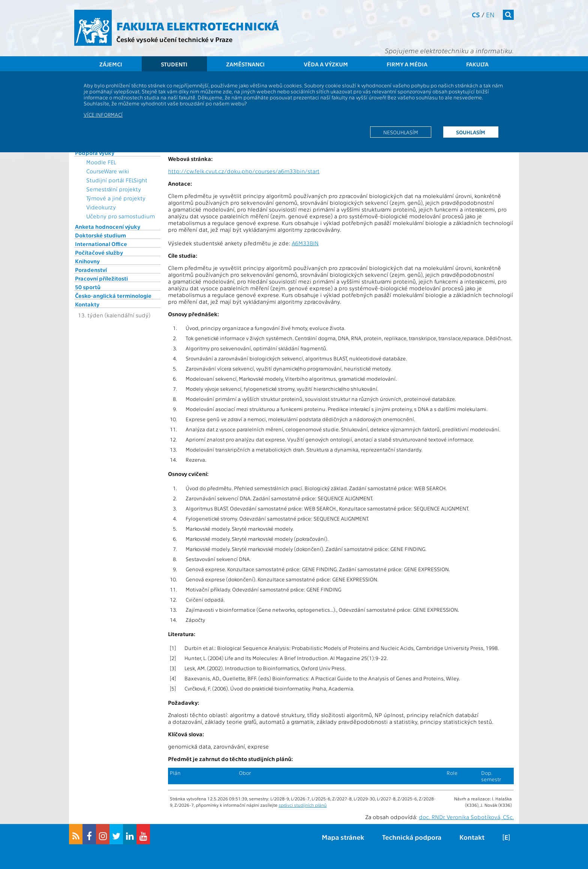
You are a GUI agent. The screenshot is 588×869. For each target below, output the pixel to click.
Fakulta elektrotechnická (198, 26)
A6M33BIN (305, 243)
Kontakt (472, 837)
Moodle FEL (101, 162)
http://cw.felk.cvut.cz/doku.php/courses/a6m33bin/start (244, 171)
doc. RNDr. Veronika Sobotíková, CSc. (466, 817)
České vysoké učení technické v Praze (174, 39)
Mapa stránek (343, 837)
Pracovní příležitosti (101, 278)
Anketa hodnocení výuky (108, 227)
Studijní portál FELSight (117, 180)
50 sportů (88, 287)
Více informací (103, 114)
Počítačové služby (99, 252)
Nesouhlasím (401, 132)
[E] (506, 837)
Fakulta (477, 64)
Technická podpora (412, 837)
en (490, 14)
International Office (101, 244)
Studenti (174, 64)
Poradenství (91, 270)
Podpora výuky (95, 153)
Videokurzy (101, 207)
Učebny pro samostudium (121, 216)
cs (476, 14)
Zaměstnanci (245, 64)
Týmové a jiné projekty (116, 198)
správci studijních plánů (303, 805)
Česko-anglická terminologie (113, 296)
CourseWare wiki (108, 171)
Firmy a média (407, 64)
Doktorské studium (100, 235)
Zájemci (111, 64)
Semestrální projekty (114, 189)
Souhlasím (471, 132)
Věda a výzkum (326, 64)
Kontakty (87, 304)
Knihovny (87, 261)
